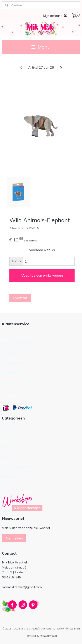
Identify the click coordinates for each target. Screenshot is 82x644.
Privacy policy (12, 373)
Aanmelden (14, 538)
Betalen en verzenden (17, 382)
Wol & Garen (11, 427)
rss (53, 629)
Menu (41, 47)
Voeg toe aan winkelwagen (42, 275)
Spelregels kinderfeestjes (20, 392)
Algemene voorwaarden (19, 343)
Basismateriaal (12, 476)
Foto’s (6, 486)
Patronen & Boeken (16, 466)
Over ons (8, 353)
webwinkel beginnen (68, 629)
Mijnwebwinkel (48, 636)
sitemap (45, 629)
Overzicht (20, 298)
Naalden (8, 437)
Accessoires (10, 447)
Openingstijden (13, 363)
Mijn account (56, 16)
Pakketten (9, 457)
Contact (8, 333)
